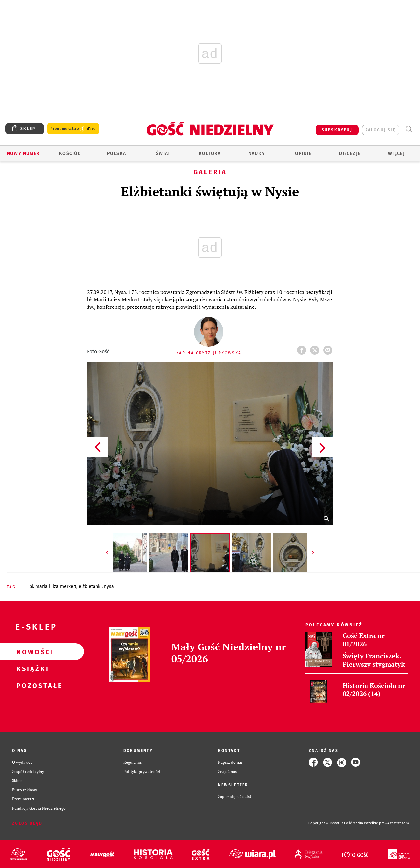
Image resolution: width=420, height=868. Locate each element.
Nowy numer (23, 153)
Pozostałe (31, 685)
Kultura (210, 153)
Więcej (396, 153)
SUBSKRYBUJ (337, 130)
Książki (31, 668)
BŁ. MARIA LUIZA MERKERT (53, 587)
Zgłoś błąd (27, 823)
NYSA (109, 587)
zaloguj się (381, 130)
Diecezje (350, 153)
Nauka (257, 153)
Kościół (70, 153)
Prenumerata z (73, 129)
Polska (116, 153)
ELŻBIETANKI (90, 587)
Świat (163, 153)
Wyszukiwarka (409, 129)
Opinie (303, 153)
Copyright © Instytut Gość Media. (336, 823)
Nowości (31, 652)
